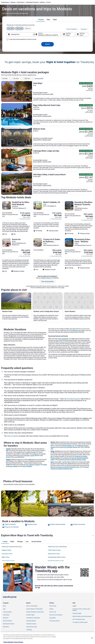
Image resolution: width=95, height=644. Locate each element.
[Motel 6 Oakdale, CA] (47, 218)
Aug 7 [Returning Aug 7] (82, 35)
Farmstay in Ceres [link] (7, 554)
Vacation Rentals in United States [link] (34, 609)
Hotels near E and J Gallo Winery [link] (57, 547)
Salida (52, 451)
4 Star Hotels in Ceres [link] (54, 550)
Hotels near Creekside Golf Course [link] (12, 547)
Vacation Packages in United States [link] (35, 612)
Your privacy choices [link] (54, 621)
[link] (13, 525)
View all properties (48, 281)
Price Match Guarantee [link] (73, 399)
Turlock (8, 449)
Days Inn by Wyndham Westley (69, 447)
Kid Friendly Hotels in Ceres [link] (56, 561)
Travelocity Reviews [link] (31, 621)
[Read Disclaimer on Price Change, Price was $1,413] (84, 108)
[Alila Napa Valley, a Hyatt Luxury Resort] (63, 184)
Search (47, 44)
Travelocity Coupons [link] (31, 624)
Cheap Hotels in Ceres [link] (8, 561)
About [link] (4, 606)
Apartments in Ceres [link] (54, 554)
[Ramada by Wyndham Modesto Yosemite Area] (79, 218)
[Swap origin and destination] (34, 34)
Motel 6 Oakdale (27, 466)
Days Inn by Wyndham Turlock (26, 455)
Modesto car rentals (78, 330)
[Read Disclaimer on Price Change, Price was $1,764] (82, 154)
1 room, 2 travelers (72, 29)
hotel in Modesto (63, 339)
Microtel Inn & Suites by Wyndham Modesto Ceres (65, 467)
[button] (47, 535)
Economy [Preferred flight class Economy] (85, 29)
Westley (53, 442)
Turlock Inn (35, 454)
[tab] (41, 20)
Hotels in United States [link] (32, 606)
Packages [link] (13, 2)
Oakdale (8, 460)
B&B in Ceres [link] (6, 557)
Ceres (52, 462)
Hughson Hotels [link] (6, 550)
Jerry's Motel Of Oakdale (33, 465)
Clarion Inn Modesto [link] (13, 436)
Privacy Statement (8, 642)
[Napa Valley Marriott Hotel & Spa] (63, 114)
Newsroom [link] (6, 618)
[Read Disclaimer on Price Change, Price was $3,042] (82, 177)
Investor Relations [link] (7, 621)
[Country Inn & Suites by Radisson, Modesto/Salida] (47, 255)
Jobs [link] (4, 609)
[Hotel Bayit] (63, 91)
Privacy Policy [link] (53, 606)
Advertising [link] (6, 627)
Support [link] (74, 606)
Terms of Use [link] (53, 612)
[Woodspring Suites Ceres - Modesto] (79, 255)
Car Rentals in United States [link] (33, 618)
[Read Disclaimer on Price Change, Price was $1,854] (82, 132)
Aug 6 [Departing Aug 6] (68, 35)
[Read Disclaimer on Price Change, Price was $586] (84, 86)
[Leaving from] (20, 34)
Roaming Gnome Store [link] (9, 624)
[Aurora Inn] (16, 255)
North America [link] (21, 2)
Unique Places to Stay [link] (32, 627)
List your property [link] (7, 612)
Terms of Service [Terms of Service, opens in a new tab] (18, 642)
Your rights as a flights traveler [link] (80, 622)
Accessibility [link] (52, 618)
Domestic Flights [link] (30, 615)
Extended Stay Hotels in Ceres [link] (57, 557)
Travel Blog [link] (29, 630)
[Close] (92, 638)
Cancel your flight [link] (77, 613)
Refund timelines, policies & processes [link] (82, 616)
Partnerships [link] (6, 615)
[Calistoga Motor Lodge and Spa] (63, 160)
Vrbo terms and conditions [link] (56, 615)
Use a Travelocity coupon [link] (79, 619)
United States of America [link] (32, 2)
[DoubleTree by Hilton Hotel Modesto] (16, 218)
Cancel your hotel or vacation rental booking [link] (81, 610)
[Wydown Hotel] (63, 137)
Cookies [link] (51, 609)
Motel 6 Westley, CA (68, 445)
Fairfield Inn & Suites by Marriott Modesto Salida (72, 460)
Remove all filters (39, 78)
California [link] (42, 2)
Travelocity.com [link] (5, 2)
